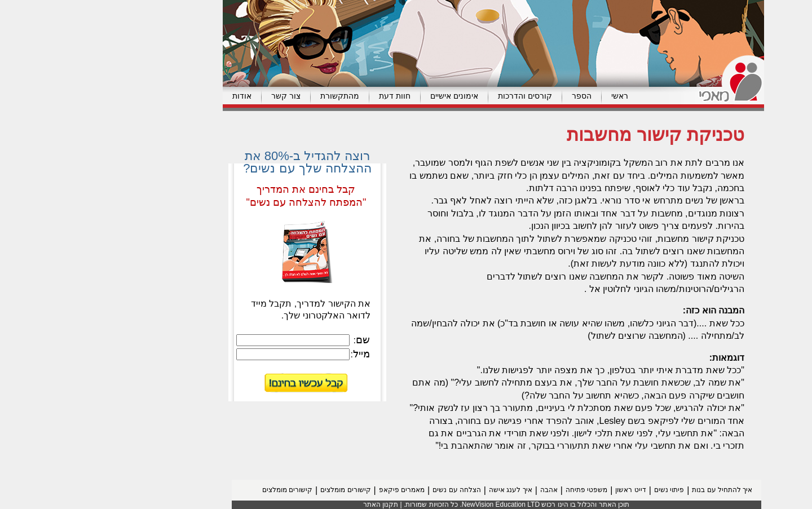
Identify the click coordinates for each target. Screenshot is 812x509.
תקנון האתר (293, 504)
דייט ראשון (543, 490)
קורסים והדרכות (438, 96)
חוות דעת (307, 96)
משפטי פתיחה (499, 490)
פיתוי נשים (582, 490)
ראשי (532, 96)
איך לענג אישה (423, 490)
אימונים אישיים (367, 96)
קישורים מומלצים (258, 490)
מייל (274, 354)
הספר (494, 96)
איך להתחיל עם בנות (635, 490)
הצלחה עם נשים (369, 490)
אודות (155, 96)
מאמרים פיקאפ (314, 490)
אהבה (462, 490)
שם (275, 340)
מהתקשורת (252, 96)
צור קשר (198, 96)
